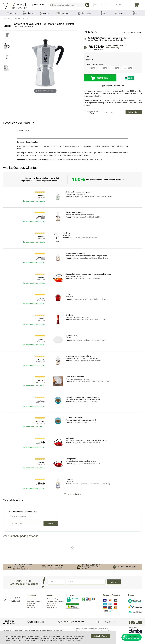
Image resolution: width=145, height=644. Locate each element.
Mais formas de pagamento (132, 33)
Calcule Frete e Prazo (92, 112)
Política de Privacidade (72, 640)
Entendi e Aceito (100, 636)
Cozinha (18, 19)
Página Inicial (7, 19)
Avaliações (31, 605)
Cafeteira (26, 19)
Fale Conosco (32, 603)
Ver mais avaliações (72, 494)
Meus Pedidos (51, 603)
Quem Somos (32, 599)
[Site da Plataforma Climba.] (135, 630)
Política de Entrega (53, 599)
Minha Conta (51, 605)
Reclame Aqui (32, 608)
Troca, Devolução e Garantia (56, 601)
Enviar (51, 523)
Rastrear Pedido (52, 608)
